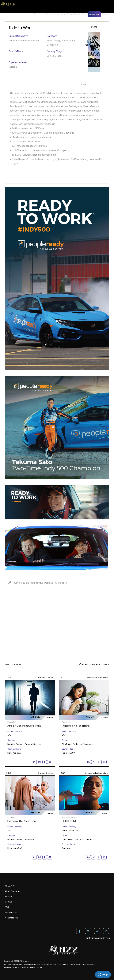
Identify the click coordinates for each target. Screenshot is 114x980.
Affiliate (8, 897)
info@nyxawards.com (98, 938)
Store (85, 14)
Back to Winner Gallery (94, 664)
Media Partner (11, 912)
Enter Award (95, 14)
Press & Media (73, 14)
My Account (108, 14)
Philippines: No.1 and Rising (76, 726)
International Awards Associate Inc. (29, 967)
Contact (9, 902)
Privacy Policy (74, 964)
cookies (92, 964)
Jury (53, 14)
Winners (61, 14)
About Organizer (13, 891)
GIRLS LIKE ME (69, 821)
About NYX (10, 886)
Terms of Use (63, 964)
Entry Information (41, 14)
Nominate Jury (12, 918)
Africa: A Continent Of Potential (24, 726)
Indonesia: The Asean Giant (22, 821)
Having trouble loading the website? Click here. (37, 583)
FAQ (7, 907)
